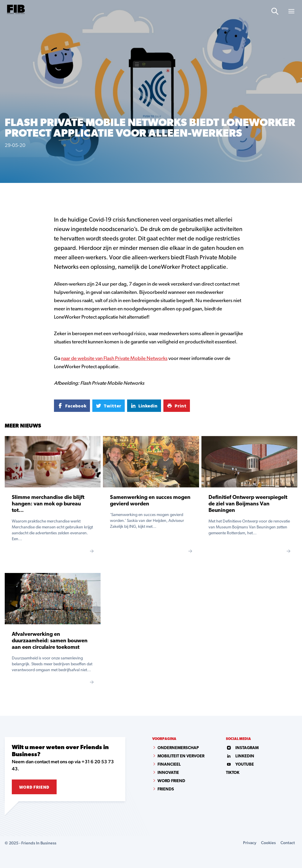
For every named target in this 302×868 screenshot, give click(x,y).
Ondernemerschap (178, 748)
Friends (166, 789)
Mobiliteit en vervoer (181, 756)
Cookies (268, 843)
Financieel (169, 765)
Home (10, 193)
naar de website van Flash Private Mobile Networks (114, 359)
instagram (242, 748)
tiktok (233, 773)
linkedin (240, 756)
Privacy (250, 843)
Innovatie (168, 773)
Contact (288, 843)
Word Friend (34, 787)
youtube (240, 765)
